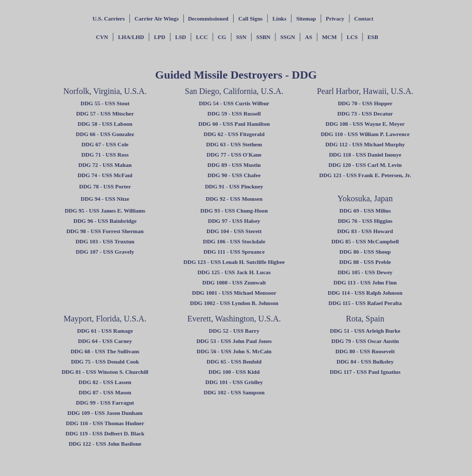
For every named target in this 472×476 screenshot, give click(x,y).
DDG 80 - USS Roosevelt (365, 351)
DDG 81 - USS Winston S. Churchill (105, 372)
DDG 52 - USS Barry (234, 331)
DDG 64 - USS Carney (105, 341)
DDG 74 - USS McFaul (105, 175)
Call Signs (250, 18)
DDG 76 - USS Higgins (365, 221)
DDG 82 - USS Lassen (105, 382)
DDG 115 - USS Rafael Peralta (365, 303)
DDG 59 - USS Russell (234, 113)
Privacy (335, 18)
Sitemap (306, 18)
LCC (202, 37)
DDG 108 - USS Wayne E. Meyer (365, 124)
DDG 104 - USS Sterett (234, 231)
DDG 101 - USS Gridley (234, 382)
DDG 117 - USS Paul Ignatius (365, 372)
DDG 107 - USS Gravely (105, 252)
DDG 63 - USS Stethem (234, 144)
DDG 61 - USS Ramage (105, 331)
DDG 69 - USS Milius (365, 211)
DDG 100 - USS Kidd (234, 372)
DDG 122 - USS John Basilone (105, 444)
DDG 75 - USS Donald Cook (105, 361)
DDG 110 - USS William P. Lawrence (365, 134)
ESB (373, 37)
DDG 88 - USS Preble (365, 262)
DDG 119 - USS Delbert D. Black (105, 433)
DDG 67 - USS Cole (105, 144)
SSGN (288, 37)
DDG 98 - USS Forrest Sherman (105, 231)
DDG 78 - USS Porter (105, 186)
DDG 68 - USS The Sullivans (105, 351)
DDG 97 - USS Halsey (234, 221)
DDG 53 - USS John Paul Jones (234, 341)
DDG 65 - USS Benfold (234, 361)
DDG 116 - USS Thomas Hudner (105, 423)
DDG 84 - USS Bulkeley (365, 361)
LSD (181, 37)
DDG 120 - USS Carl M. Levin (365, 165)
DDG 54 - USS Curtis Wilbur (234, 103)
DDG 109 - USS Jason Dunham (105, 413)
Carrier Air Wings (157, 18)
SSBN (263, 37)
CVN (102, 37)
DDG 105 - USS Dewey (365, 272)
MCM (329, 37)
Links (280, 18)
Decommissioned (207, 18)
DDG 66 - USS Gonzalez (105, 134)
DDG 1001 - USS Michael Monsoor (234, 293)
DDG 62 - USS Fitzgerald (234, 134)
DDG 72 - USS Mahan (105, 165)
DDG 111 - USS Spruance (234, 252)
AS (309, 37)
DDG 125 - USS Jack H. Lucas (234, 272)
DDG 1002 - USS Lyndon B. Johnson (234, 303)
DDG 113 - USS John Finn (365, 282)
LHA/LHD (131, 37)
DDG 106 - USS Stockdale (234, 241)
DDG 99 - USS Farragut (105, 403)
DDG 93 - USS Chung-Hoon (234, 211)
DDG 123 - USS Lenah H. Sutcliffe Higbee (234, 262)
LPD (160, 37)
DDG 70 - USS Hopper (365, 103)
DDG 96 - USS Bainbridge (105, 221)
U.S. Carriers (109, 18)
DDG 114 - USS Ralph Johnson (365, 293)
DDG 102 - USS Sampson (234, 392)
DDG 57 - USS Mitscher (105, 113)
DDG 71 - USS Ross (105, 155)
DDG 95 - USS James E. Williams (105, 211)
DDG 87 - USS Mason (105, 392)
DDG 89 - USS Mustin (234, 165)
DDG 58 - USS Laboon (105, 124)
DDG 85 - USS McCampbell (365, 241)
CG (222, 37)
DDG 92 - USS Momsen (234, 199)
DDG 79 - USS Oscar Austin (365, 341)
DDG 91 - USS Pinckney (234, 186)
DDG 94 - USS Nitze (105, 199)
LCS (352, 37)
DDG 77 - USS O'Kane (234, 155)
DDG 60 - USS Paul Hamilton (234, 124)
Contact (364, 18)
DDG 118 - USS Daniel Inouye (365, 155)
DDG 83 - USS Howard (365, 231)
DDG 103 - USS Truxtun (105, 241)
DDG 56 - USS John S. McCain (234, 351)
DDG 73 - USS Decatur (365, 113)
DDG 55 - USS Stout (105, 103)
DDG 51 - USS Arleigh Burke (365, 331)
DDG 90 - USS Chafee (234, 175)
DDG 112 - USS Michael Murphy (365, 144)
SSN (241, 37)
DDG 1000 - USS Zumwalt (234, 282)
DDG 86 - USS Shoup (365, 252)
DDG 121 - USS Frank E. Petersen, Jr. (365, 175)
